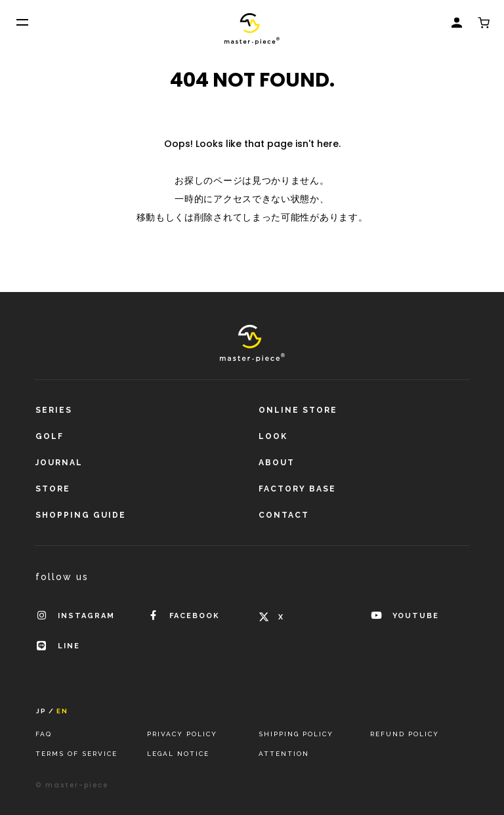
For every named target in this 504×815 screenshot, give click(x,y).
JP (41, 711)
